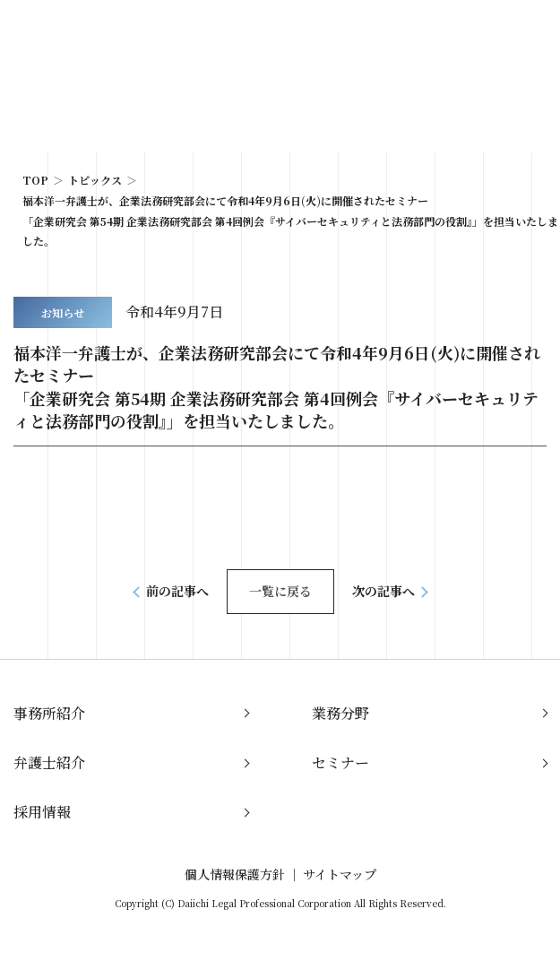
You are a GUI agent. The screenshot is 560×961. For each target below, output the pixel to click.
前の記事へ (177, 591)
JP (456, 34)
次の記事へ (383, 591)
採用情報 (42, 812)
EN (484, 34)
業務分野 (340, 713)
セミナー (340, 762)
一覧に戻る (280, 591)
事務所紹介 (49, 713)
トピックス (95, 180)
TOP (35, 180)
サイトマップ (340, 874)
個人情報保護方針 (235, 874)
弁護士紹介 (49, 762)
